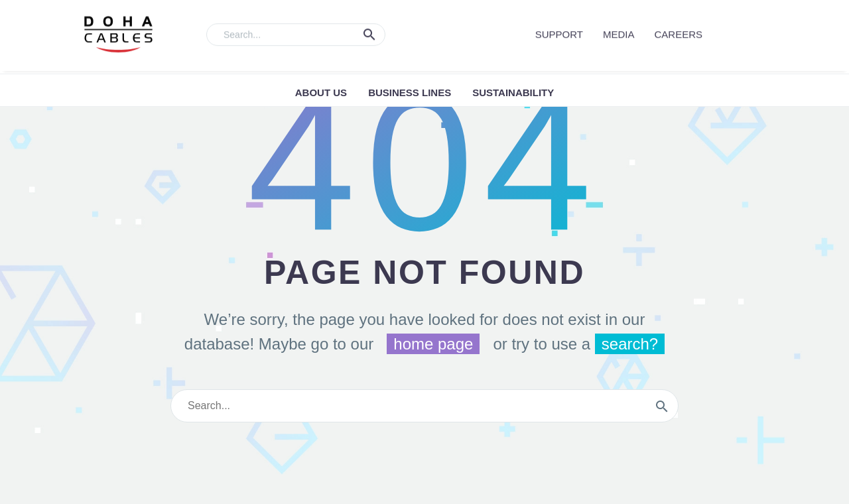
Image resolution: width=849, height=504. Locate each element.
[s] (424, 406)
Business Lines (410, 93)
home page (433, 344)
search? (630, 344)
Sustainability (513, 93)
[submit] (662, 406)
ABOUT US (321, 93)
